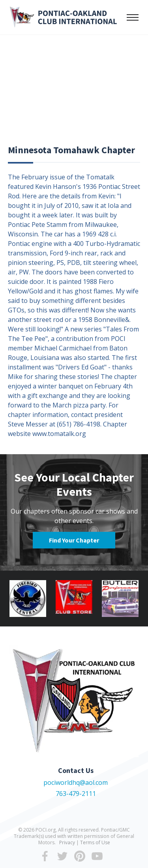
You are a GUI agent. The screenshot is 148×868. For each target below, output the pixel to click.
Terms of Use (95, 842)
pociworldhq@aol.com (76, 782)
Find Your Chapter (74, 540)
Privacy (67, 842)
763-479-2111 (76, 794)
